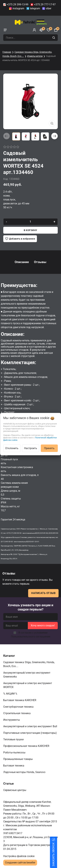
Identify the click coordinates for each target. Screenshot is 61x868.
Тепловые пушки (14, 739)
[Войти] (34, 30)
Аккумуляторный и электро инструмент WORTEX (28, 685)
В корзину (30, 230)
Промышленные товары (18, 759)
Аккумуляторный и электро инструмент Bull (30, 726)
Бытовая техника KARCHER (20, 700)
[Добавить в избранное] (20, 239)
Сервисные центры (15, 790)
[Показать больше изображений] (52, 123)
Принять (49, 448)
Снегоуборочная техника (19, 707)
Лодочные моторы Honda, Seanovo (25, 772)
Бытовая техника (14, 766)
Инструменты (12, 720)
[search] (54, 38)
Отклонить (12, 448)
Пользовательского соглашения (31, 637)
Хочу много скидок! (43, 625)
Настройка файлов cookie (19, 856)
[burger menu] (5, 30)
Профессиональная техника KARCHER (27, 746)
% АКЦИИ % (11, 694)
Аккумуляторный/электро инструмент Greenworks (27, 675)
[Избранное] (49, 30)
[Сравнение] (41, 30)
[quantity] (30, 222)
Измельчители (35, 56)
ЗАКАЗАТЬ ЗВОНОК (57, 854)
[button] (54, 136)
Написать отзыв (43, 593)
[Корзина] (56, 30)
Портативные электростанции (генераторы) (30, 733)
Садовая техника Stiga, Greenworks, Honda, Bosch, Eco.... (29, 664)
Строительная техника (18, 713)
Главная (7, 52)
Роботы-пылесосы (15, 752)
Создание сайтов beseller (20, 863)
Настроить (31, 448)
